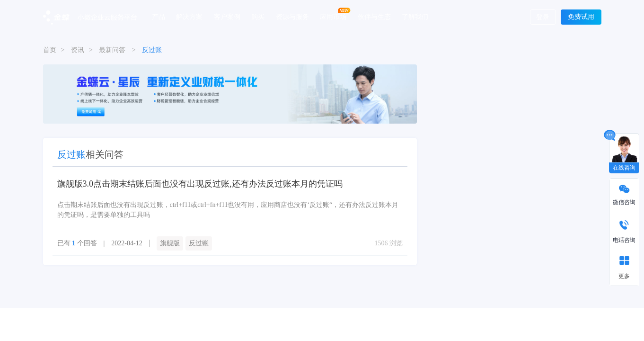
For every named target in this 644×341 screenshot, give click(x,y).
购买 (258, 17)
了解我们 (415, 17)
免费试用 (581, 17)
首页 (50, 50)
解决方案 (189, 17)
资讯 (78, 50)
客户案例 (227, 17)
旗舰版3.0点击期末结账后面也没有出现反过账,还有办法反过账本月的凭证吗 (200, 184)
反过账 (199, 243)
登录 (543, 17)
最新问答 (112, 50)
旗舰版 (170, 243)
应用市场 (333, 17)
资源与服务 (292, 17)
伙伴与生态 (374, 17)
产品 (159, 17)
